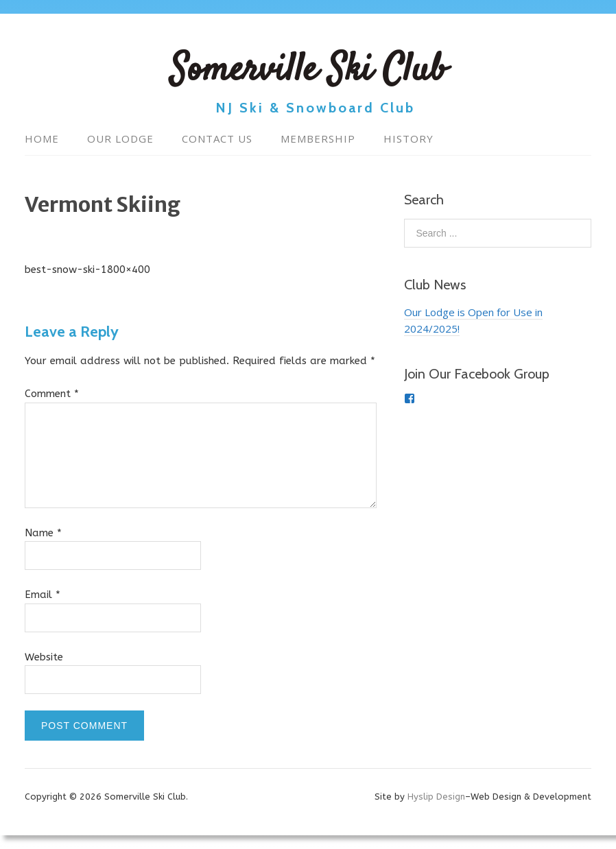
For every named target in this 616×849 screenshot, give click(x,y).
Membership (318, 139)
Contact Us (217, 139)
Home (42, 139)
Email (43, 595)
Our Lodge (120, 139)
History (408, 139)
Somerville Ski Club (308, 71)
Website (44, 657)
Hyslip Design (436, 797)
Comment (52, 394)
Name (43, 533)
